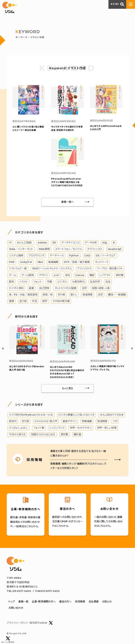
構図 (92, 276)
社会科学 (95, 282)
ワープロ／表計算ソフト (110, 269)
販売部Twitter (41, 623)
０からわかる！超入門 (46, 422)
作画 (49, 282)
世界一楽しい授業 (107, 428)
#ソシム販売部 (8, 640)
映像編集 (87, 422)
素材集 (120, 276)
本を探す (117, 4)
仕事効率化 (78, 282)
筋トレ (74, 295)
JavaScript (115, 249)
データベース (57, 256)
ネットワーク (102, 263)
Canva (80, 276)
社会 (108, 282)
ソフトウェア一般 (18, 269)
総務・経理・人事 (101, 289)
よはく (57, 276)
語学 (45, 302)
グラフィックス (95, 249)
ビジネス (62, 282)
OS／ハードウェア (106, 256)
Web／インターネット (21, 249)
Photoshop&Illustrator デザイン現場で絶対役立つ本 (67, 182)
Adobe (42, 243)
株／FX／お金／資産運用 (23, 295)
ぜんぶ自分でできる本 (112, 415)
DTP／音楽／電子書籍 (77, 263)
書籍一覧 (23, 602)
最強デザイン (70, 422)
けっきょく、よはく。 (18, 428)
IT (10, 243)
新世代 (13, 422)
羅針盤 (77, 435)
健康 (12, 302)
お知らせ (107, 602)
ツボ (115, 422)
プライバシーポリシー (18, 623)
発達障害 (87, 295)
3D (54, 243)
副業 (31, 289)
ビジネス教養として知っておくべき (76, 415)
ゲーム (13, 276)
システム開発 (16, 256)
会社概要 (94, 602)
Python (74, 256)
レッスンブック (57, 428)
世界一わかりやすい (81, 428)
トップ (12, 602)
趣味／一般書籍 (117, 295)
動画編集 (53, 263)
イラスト (24, 282)
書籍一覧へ (67, 202)
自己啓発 (44, 289)
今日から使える (17, 435)
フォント (38, 282)
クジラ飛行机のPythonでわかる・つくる (31, 415)
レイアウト (105, 276)
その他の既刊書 (61, 302)
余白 (68, 276)
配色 (12, 282)
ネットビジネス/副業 (66, 289)
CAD (87, 256)
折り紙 (62, 295)
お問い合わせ (16, 608)
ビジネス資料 (16, 289)
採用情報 (80, 602)
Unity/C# (26, 263)
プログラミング (36, 256)
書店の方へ (65, 602)
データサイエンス (70, 243)
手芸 (34, 302)
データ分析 (91, 243)
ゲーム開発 (28, 276)
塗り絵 (23, 302)
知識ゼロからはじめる (43, 435)
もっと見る (67, 389)
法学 (84, 289)
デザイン (44, 276)
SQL (105, 243)
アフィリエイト (85, 269)
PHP (12, 263)
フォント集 (39, 428)
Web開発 (44, 249)
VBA (40, 263)
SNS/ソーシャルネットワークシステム (52, 269)
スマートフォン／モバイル (69, 249)
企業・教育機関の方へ (44, 602)
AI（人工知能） (25, 243)
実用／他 (48, 295)
